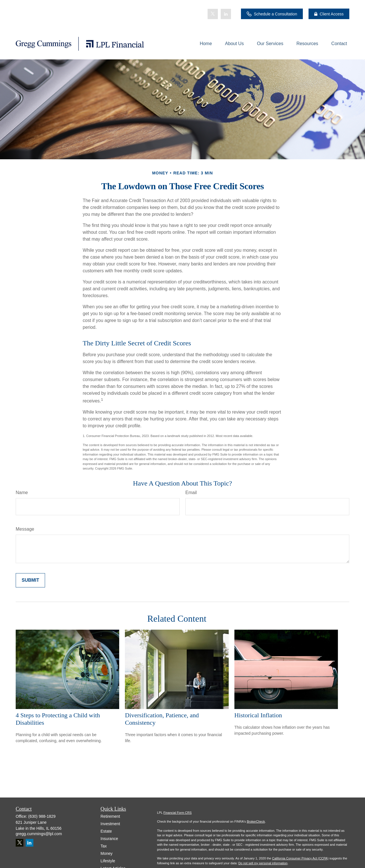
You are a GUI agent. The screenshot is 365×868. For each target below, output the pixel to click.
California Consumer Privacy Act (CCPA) (300, 858)
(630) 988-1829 (42, 816)
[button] (206, 44)
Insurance (109, 839)
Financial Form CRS (178, 813)
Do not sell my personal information (263, 863)
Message (25, 529)
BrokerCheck (256, 821)
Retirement (110, 816)
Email (191, 493)
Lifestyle (108, 861)
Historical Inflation (258, 715)
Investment (110, 824)
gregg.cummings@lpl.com (39, 834)
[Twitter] (213, 14)
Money (107, 853)
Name (22, 493)
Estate (106, 831)
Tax (104, 846)
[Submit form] (30, 580)
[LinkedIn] (226, 14)
